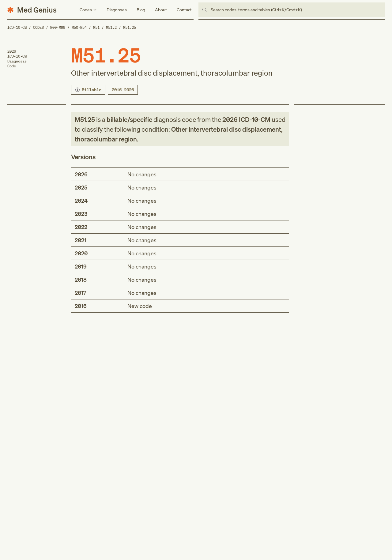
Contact (184, 10)
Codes (38, 27)
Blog (141, 10)
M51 (96, 27)
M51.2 (111, 27)
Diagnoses (117, 10)
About (161, 10)
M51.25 (130, 27)
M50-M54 (79, 27)
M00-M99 (58, 27)
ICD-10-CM (17, 27)
